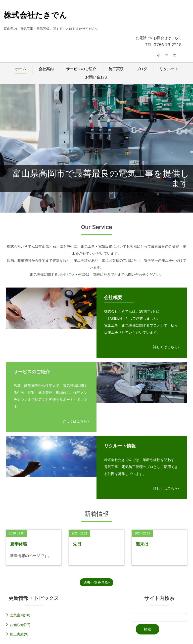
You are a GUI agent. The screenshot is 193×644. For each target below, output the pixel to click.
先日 (77, 544)
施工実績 (116, 69)
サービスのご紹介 (81, 69)
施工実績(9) (19, 634)
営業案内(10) (20, 615)
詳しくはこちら (165, 347)
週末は (142, 544)
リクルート (169, 69)
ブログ (142, 69)
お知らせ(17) (20, 625)
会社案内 (46, 69)
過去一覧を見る (96, 582)
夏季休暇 (19, 544)
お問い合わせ (96, 77)
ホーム (21, 69)
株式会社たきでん (35, 15)
